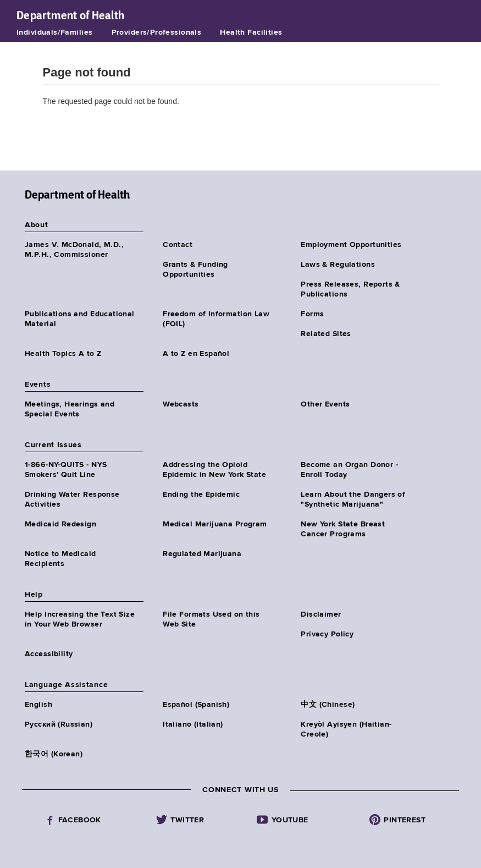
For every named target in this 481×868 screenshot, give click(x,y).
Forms (312, 314)
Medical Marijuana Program (215, 524)
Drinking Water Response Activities (72, 499)
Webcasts (181, 404)
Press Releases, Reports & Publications (350, 289)
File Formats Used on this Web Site (211, 619)
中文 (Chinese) (328, 705)
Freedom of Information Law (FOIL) (216, 319)
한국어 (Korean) (54, 754)
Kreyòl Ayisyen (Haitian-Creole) (346, 729)
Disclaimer (321, 614)
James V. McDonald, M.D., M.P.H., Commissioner (74, 250)
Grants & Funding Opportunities (195, 270)
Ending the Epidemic (201, 495)
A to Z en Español (196, 354)
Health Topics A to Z (63, 354)
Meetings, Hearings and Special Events (70, 409)
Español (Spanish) (196, 705)
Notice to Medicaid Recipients (60, 559)
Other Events (325, 404)
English (38, 705)
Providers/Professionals (157, 32)
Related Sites (326, 334)
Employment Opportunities (351, 245)
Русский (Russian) (59, 724)
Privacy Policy (327, 634)
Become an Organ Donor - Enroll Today (349, 470)
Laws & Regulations (338, 265)
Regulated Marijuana (202, 554)
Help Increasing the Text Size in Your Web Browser (80, 619)
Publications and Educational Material (80, 319)
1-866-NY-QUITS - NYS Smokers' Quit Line (66, 470)
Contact (178, 245)
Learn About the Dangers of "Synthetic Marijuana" (353, 499)
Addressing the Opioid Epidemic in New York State (214, 470)
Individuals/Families (54, 32)
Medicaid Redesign (60, 524)
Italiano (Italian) (193, 724)
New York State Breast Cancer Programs (343, 529)
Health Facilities (251, 32)
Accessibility (49, 654)
